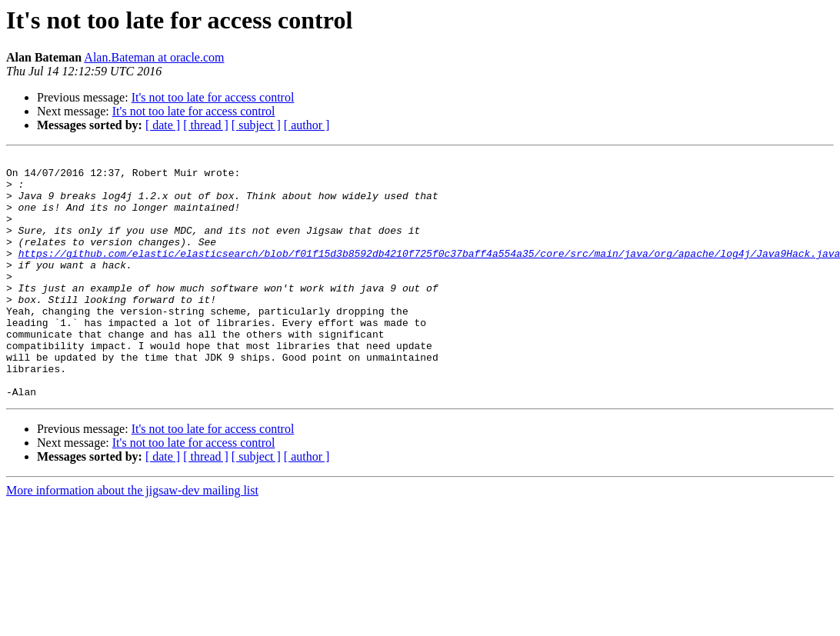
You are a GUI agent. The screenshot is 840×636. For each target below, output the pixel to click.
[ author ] (307, 125)
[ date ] (163, 125)
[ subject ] (256, 125)
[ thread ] (206, 125)
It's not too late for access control (213, 97)
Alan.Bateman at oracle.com (154, 57)
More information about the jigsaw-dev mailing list (132, 539)
